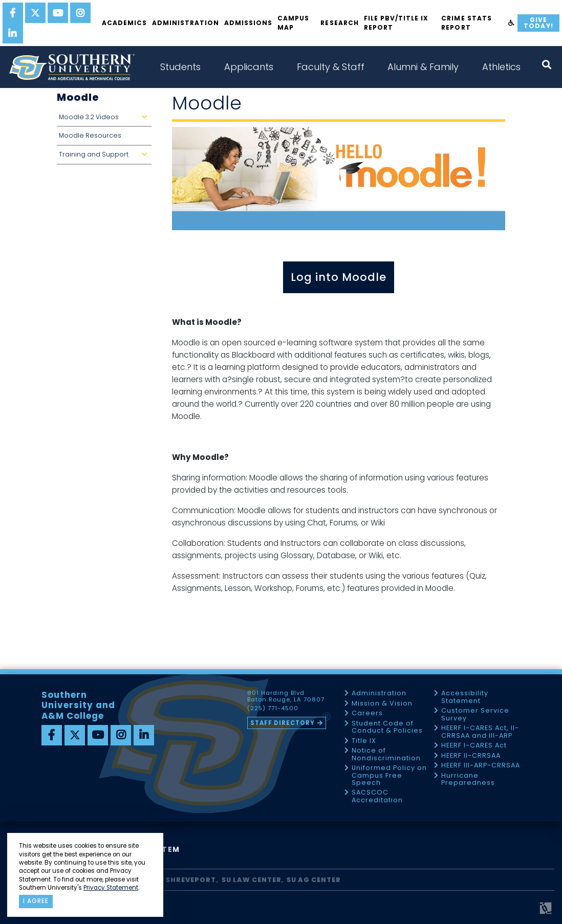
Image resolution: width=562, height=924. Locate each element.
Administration (186, 23)
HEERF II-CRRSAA (471, 756)
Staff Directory (283, 723)
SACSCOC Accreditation (377, 796)
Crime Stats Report (466, 23)
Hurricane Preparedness (468, 779)
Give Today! (538, 23)
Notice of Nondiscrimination (386, 754)
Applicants (249, 67)
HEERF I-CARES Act (474, 746)
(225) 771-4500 (273, 709)
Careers (367, 713)
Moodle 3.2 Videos (105, 120)
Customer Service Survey (475, 714)
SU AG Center (314, 880)
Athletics (501, 67)
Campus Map (293, 23)
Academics (124, 23)
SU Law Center (252, 880)
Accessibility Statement (465, 697)
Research (339, 23)
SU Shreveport (185, 880)
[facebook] (13, 13)
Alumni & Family (423, 67)
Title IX (364, 741)
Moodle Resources (90, 135)
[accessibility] (512, 23)
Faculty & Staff (331, 67)
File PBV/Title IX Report (396, 23)
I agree (36, 901)
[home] (72, 67)
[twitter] (35, 13)
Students (180, 67)
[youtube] (58, 13)
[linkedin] (13, 33)
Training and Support (105, 157)
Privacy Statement (111, 888)
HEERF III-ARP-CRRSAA (481, 766)
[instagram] (80, 13)
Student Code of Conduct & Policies (387, 727)
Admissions (248, 23)
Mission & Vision (382, 704)
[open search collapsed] (547, 65)
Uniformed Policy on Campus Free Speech (389, 776)
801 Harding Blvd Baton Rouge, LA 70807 (286, 696)
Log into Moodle (339, 277)
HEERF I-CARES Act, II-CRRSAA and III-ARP (480, 732)
